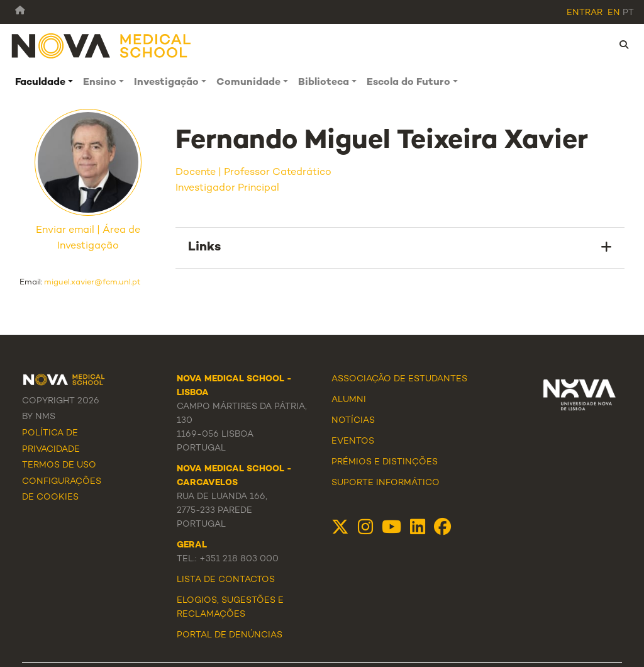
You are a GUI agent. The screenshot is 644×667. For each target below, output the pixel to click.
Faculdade (40, 83)
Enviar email (65, 231)
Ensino (100, 83)
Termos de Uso (59, 465)
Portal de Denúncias (230, 635)
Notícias (353, 421)
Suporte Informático (386, 483)
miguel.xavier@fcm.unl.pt (92, 283)
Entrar (585, 13)
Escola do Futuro (408, 83)
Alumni (349, 400)
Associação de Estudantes (399, 379)
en (614, 13)
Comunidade (248, 83)
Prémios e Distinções (385, 462)
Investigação (166, 83)
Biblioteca (324, 83)
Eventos (353, 441)
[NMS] (102, 45)
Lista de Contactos (226, 580)
